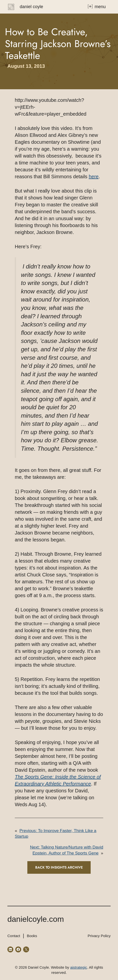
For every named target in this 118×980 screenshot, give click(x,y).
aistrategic (79, 967)
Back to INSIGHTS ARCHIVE (59, 867)
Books (32, 936)
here (94, 177)
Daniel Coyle (31, 7)
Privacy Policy (99, 936)
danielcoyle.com (36, 919)
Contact (14, 936)
